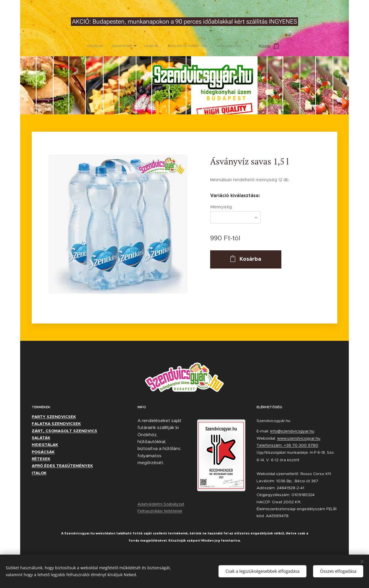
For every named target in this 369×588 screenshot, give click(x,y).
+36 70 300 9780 (301, 445)
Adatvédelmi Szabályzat (161, 504)
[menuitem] (146, 46)
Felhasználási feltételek (160, 511)
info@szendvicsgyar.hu (292, 431)
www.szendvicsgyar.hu (299, 438)
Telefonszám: (270, 445)
